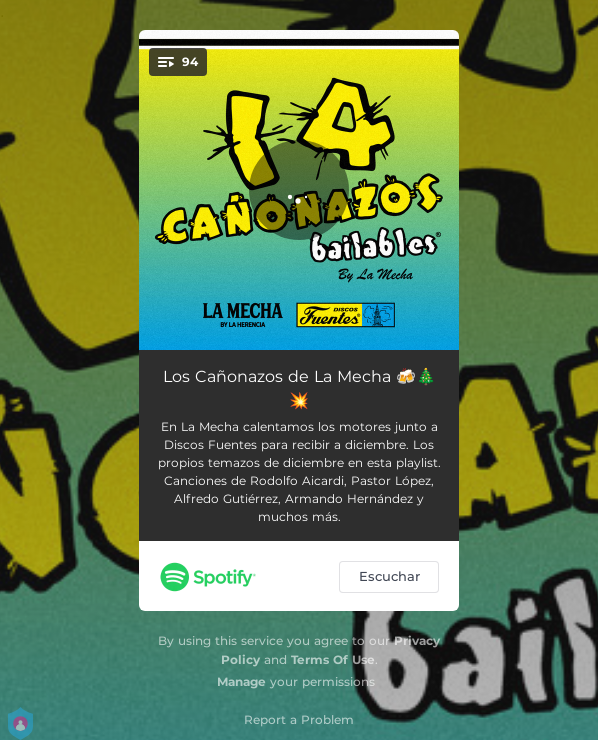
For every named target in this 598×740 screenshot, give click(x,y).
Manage (241, 681)
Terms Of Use (333, 659)
